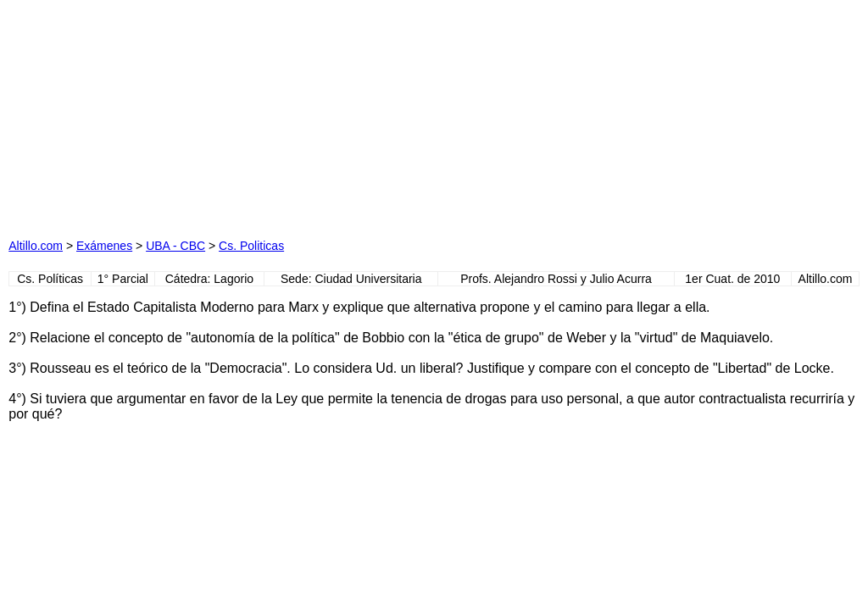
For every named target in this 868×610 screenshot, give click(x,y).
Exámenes (104, 246)
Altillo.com (36, 246)
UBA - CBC (175, 246)
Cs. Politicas (251, 246)
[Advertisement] (264, 114)
